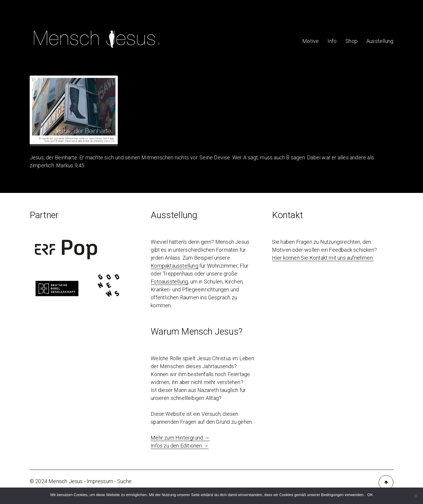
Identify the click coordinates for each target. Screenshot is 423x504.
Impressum (100, 481)
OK (370, 495)
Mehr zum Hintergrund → (180, 438)
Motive (310, 41)
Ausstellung (380, 41)
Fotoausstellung (169, 282)
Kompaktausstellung (174, 266)
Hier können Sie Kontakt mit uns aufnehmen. (323, 258)
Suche (125, 481)
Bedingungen (332, 495)
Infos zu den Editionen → (180, 446)
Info (332, 41)
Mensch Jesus (66, 481)
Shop (351, 41)
